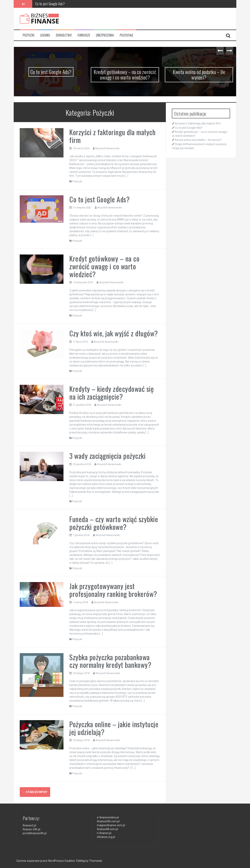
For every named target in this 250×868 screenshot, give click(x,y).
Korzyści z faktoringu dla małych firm (112, 136)
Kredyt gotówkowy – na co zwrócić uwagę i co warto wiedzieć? (125, 75)
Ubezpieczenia (105, 35)
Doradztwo (64, 35)
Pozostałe (126, 35)
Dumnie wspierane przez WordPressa (40, 860)
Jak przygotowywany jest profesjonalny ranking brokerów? (113, 590)
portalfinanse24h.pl (35, 833)
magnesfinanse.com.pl (111, 825)
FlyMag (81, 860)
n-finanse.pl (104, 832)
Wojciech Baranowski (108, 148)
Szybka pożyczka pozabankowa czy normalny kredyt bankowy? (110, 661)
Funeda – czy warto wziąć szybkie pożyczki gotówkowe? (114, 523)
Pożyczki (29, 35)
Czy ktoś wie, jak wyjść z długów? (114, 333)
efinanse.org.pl (106, 836)
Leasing (45, 35)
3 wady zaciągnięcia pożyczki (107, 456)
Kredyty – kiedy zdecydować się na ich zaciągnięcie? (112, 392)
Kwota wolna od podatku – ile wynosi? (199, 75)
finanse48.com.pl (107, 829)
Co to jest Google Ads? (50, 4)
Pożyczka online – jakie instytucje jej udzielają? (114, 728)
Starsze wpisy (35, 792)
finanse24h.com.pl (108, 821)
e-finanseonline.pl (108, 817)
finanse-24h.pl (31, 829)
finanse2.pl (29, 825)
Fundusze (84, 35)
